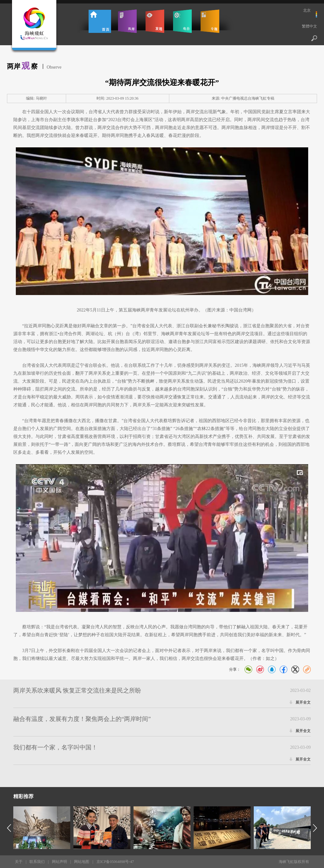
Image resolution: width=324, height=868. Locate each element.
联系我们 (37, 862)
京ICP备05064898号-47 (115, 862)
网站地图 (82, 862)
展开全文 (303, 702)
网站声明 (59, 862)
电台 (182, 21)
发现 (155, 21)
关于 (19, 862)
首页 (100, 21)
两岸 (127, 21)
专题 (210, 21)
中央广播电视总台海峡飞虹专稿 (248, 98)
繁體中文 (309, 26)
